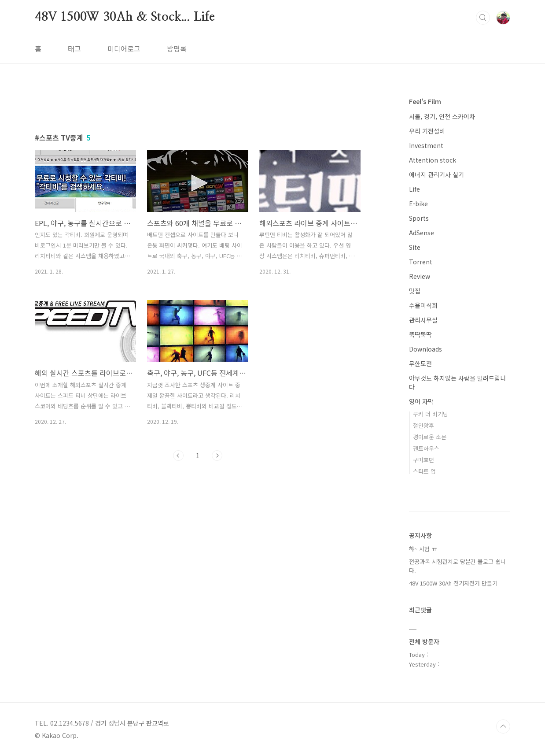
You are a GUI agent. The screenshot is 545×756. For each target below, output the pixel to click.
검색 (483, 18)
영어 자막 (421, 401)
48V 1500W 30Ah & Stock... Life (125, 17)
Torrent (421, 262)
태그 (74, 48)
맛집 (415, 291)
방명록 (177, 48)
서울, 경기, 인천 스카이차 (442, 116)
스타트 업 (424, 471)
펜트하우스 (426, 448)
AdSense (422, 233)
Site (415, 247)
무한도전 (420, 363)
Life (414, 189)
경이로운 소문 (430, 437)
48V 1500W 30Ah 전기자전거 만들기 (453, 583)
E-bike (418, 204)
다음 (217, 456)
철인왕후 (423, 425)
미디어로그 (124, 48)
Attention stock (433, 160)
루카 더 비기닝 (431, 414)
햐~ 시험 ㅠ (423, 549)
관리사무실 (423, 320)
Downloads (425, 349)
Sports (419, 218)
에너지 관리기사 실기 (436, 174)
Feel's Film (425, 101)
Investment (426, 145)
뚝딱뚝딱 (420, 334)
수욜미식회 (423, 305)
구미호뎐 (423, 460)
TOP (503, 726)
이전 (178, 456)
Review (420, 276)
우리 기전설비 (427, 131)
